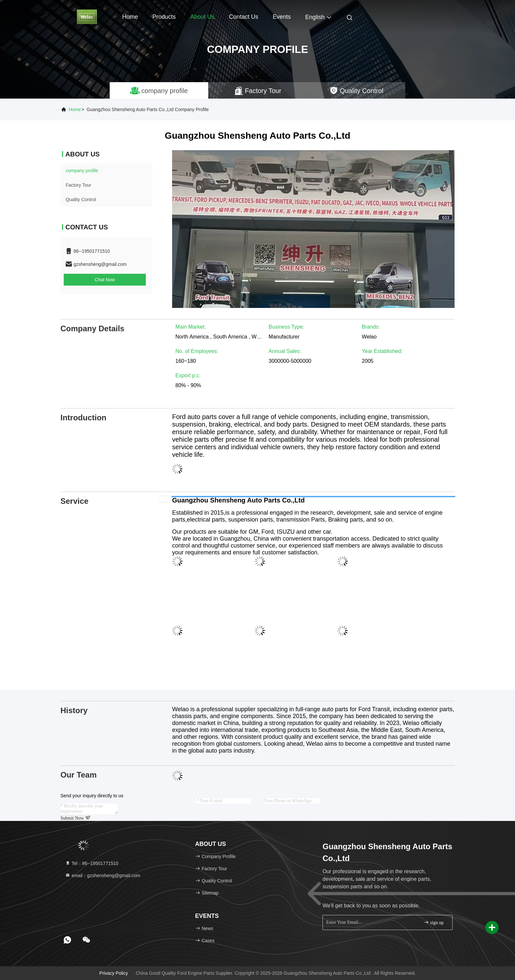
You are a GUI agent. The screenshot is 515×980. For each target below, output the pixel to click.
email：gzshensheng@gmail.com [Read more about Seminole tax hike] (103, 875)
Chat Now (105, 280)
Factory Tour (78, 185)
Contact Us (244, 17)
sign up (434, 922)
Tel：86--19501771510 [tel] (92, 863)
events (282, 17)
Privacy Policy (113, 973)
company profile (82, 171)
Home (130, 17)
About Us (202, 17)
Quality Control (81, 199)
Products (164, 17)
